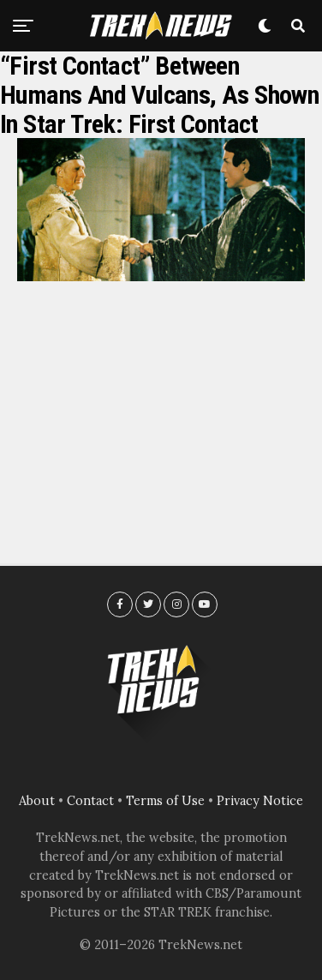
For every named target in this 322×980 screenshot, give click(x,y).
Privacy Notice (260, 801)
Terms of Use (165, 801)
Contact (90, 801)
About (37, 801)
